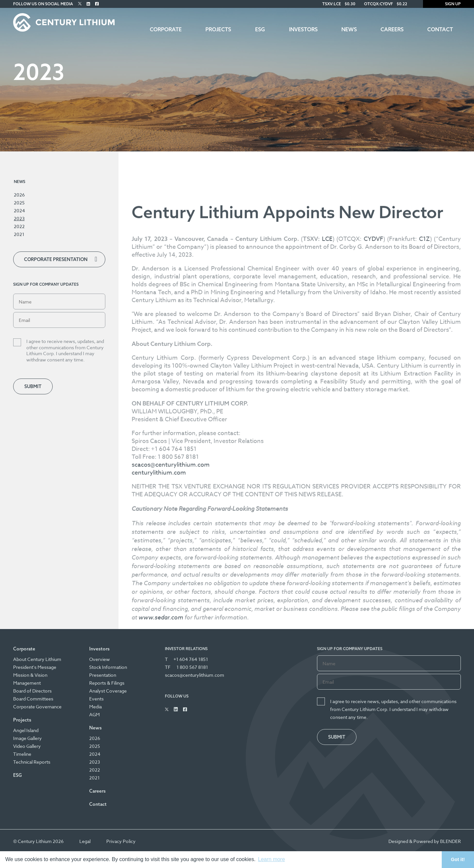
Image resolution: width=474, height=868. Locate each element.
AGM (94, 714)
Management (27, 683)
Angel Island (26, 730)
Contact (440, 29)
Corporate (166, 29)
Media (95, 707)
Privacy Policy (121, 841)
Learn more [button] (272, 859)
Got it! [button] (458, 859)
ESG (260, 29)
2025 (19, 203)
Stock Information (108, 667)
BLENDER (450, 841)
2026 (19, 195)
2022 (19, 226)
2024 (19, 210)
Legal (85, 841)
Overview (100, 659)
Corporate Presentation (56, 259)
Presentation (103, 675)
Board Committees (33, 699)
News (349, 29)
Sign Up (448, 4)
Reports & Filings (107, 683)
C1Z (424, 424)
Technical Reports (32, 762)
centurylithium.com (159, 658)
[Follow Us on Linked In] (88, 4)
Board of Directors (32, 691)
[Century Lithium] (64, 22)
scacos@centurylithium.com (171, 650)
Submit (33, 386)
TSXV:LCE (332, 4)
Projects (218, 29)
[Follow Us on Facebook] (97, 4)
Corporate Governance (37, 707)
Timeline (22, 754)
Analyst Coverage (108, 691)
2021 (19, 234)
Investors (303, 29)
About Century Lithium (37, 659)
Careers (392, 29)
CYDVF (373, 424)
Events (96, 699)
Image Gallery (27, 738)
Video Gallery (27, 746)
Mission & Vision (30, 675)
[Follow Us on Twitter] (80, 4)
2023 (19, 218)
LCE (327, 424)
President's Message (35, 667)
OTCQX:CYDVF (379, 4)
